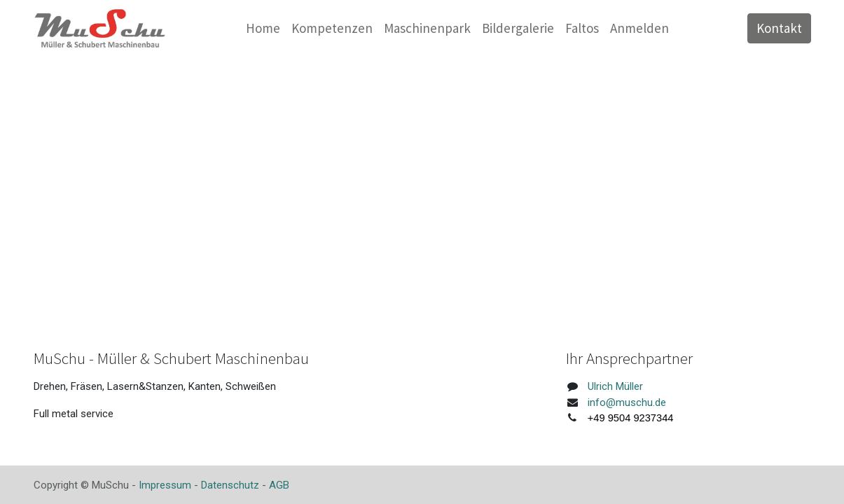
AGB (279, 485)
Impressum (165, 485)
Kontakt (779, 28)
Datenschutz (230, 485)
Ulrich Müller (615, 386)
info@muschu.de (627, 402)
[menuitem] (263, 28)
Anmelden (639, 28)
